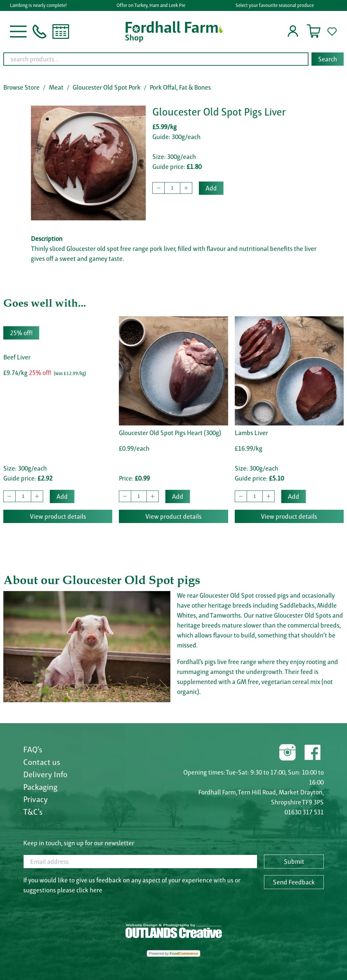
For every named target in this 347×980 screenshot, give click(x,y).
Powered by (173, 953)
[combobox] (173, 59)
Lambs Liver (251, 433)
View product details (58, 516)
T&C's (33, 812)
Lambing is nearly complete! (40, 5)
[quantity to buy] (172, 188)
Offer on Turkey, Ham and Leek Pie (153, 5)
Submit (294, 862)
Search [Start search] (328, 59)
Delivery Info (45, 774)
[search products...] (156, 59)
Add (211, 188)
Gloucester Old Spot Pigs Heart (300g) (170, 433)
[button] (18, 31)
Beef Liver (17, 357)
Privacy (36, 799)
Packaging (40, 787)
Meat (56, 87)
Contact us (42, 762)
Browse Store (21, 87)
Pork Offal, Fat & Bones (180, 87)
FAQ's (33, 749)
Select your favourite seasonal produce (276, 5)
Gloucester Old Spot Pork (107, 87)
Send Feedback (294, 882)
